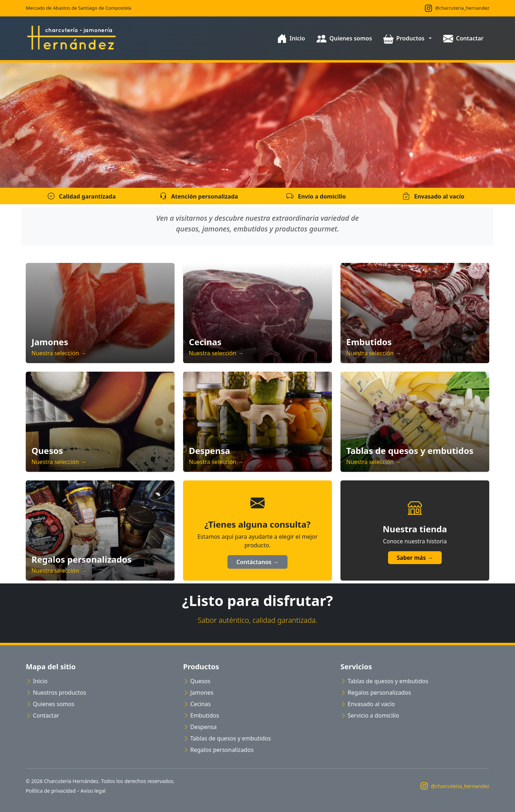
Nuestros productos (56, 693)
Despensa (200, 727)
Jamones (198, 693)
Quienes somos (50, 704)
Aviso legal (93, 791)
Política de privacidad (51, 791)
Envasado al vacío (368, 704)
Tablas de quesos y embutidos (227, 738)
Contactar (42, 715)
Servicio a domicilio (370, 715)
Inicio (37, 681)
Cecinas (197, 704)
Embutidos (201, 715)
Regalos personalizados (218, 750)
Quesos (197, 681)
